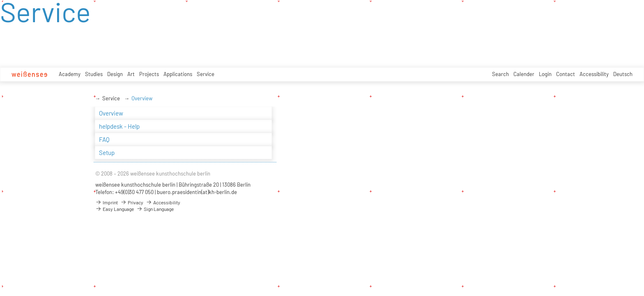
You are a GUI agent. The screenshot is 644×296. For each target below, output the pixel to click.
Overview (142, 98)
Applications (178, 74)
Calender (524, 74)
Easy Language (115, 209)
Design (115, 74)
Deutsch (623, 74)
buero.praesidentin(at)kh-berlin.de (197, 192)
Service (206, 74)
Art (131, 74)
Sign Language (155, 209)
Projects (149, 74)
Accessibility (594, 74)
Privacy (132, 202)
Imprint (107, 202)
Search (500, 74)
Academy (70, 74)
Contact (566, 74)
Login (545, 74)
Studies (94, 74)
